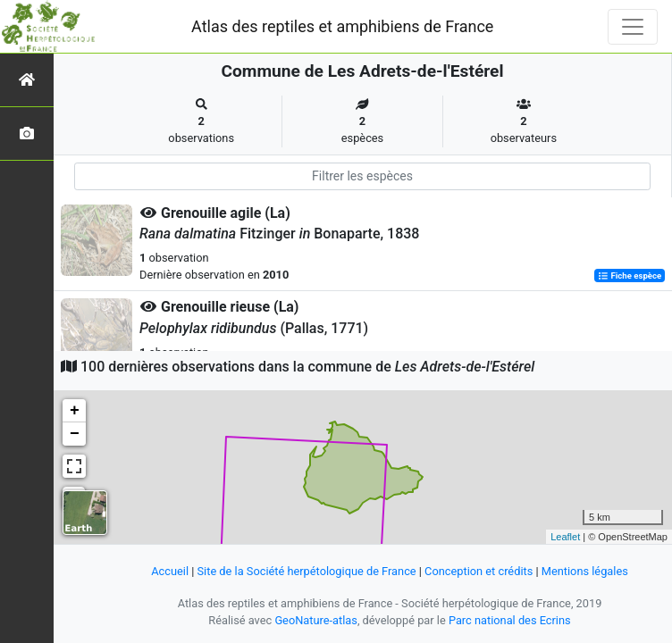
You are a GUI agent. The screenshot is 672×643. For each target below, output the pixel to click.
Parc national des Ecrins (510, 620)
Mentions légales (585, 571)
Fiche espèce (630, 276)
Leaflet (565, 537)
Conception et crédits (479, 571)
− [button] (75, 434)
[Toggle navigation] (633, 27)
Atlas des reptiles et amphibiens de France (342, 26)
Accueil (170, 571)
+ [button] (75, 411)
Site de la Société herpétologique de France (307, 571)
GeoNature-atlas (316, 620)
